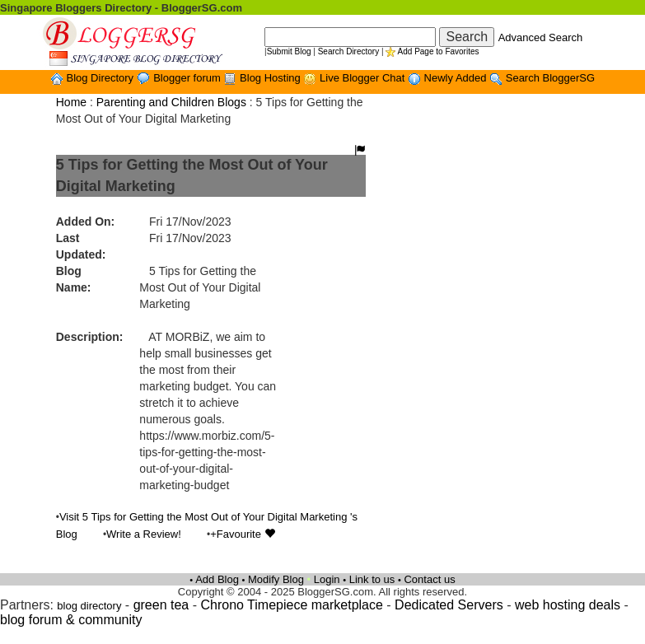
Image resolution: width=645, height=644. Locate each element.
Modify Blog (276, 579)
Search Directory (348, 51)
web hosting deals (568, 605)
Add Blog (217, 579)
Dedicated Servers (449, 605)
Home (71, 102)
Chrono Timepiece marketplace (291, 605)
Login (327, 579)
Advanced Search (541, 37)
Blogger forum (188, 78)
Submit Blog (289, 51)
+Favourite (242, 534)
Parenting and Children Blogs (171, 102)
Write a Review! (144, 534)
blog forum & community (71, 620)
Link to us (372, 579)
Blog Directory (101, 78)
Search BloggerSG (550, 78)
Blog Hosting (271, 78)
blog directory (89, 606)
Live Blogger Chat (364, 78)
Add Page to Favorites (439, 51)
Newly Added (457, 78)
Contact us (429, 579)
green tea (161, 605)
